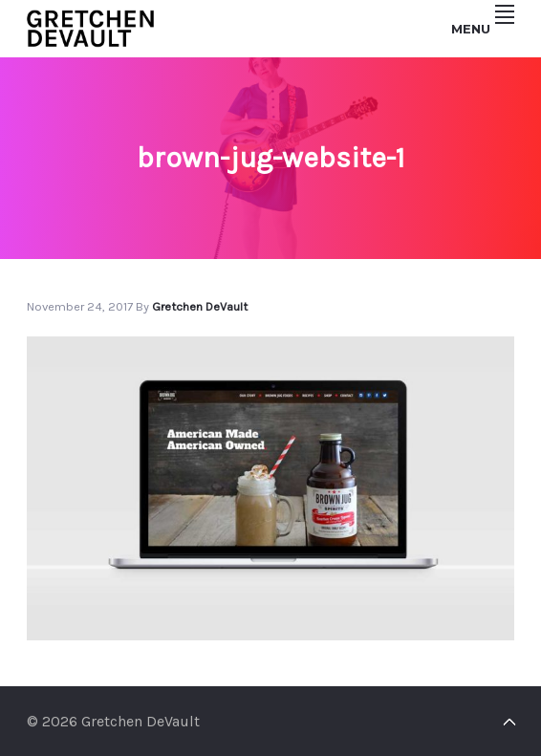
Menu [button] (483, 29)
